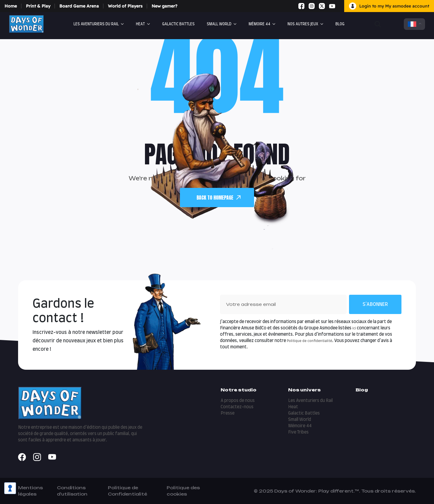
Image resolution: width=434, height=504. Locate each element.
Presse (228, 413)
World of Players (125, 6)
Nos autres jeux (303, 24)
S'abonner (375, 304)
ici (354, 328)
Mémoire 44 (259, 24)
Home (11, 6)
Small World (219, 24)
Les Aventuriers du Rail (96, 24)
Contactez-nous (237, 407)
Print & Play (38, 6)
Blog (340, 24)
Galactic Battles (178, 24)
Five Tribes (298, 432)
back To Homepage (219, 198)
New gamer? (164, 6)
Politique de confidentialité (310, 341)
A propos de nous (238, 401)
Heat (140, 24)
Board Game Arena (79, 6)
